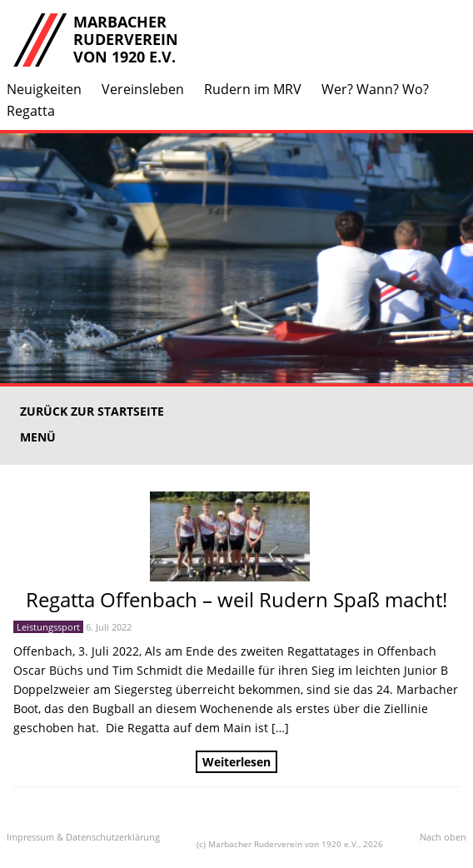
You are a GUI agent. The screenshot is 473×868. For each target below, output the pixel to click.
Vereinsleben (143, 89)
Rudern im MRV (253, 89)
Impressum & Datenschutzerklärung (83, 837)
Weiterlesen (236, 762)
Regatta (31, 111)
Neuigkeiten (44, 89)
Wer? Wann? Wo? (375, 89)
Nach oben (443, 837)
